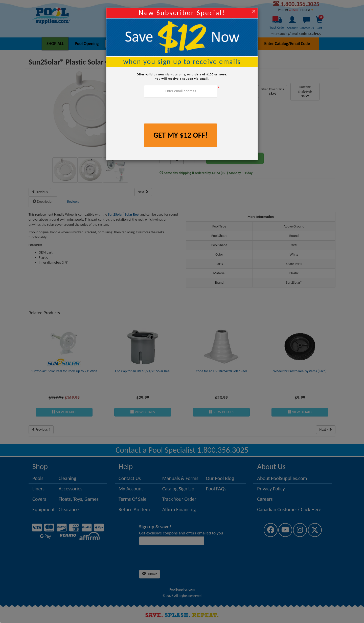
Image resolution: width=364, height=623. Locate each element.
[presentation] (182, 111)
